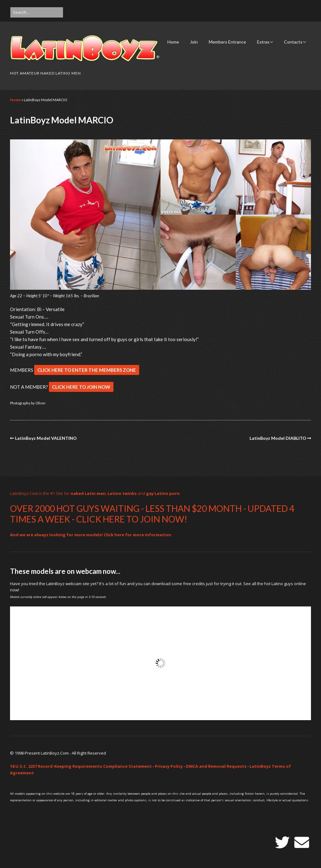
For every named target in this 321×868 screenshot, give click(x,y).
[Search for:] (37, 12)
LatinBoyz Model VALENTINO (46, 438)
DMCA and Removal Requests (216, 766)
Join (194, 42)
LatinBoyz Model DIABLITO (278, 438)
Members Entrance (227, 42)
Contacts (293, 42)
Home (173, 42)
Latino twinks (122, 493)
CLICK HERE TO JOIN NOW (81, 387)
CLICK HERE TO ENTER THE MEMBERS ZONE (87, 370)
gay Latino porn (163, 493)
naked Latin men (88, 493)
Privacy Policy (169, 766)
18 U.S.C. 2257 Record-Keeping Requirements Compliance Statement (81, 766)
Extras (263, 42)
